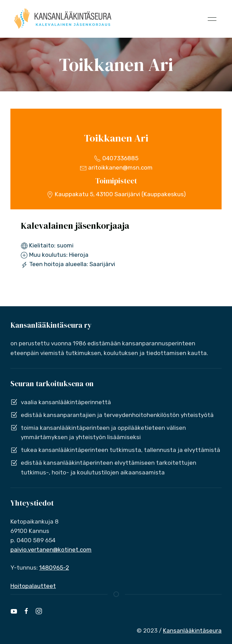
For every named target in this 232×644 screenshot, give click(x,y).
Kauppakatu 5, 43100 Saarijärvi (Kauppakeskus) (116, 194)
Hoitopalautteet (33, 586)
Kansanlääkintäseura (192, 631)
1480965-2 (54, 568)
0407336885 (116, 158)
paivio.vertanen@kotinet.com (51, 550)
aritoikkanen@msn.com (116, 167)
